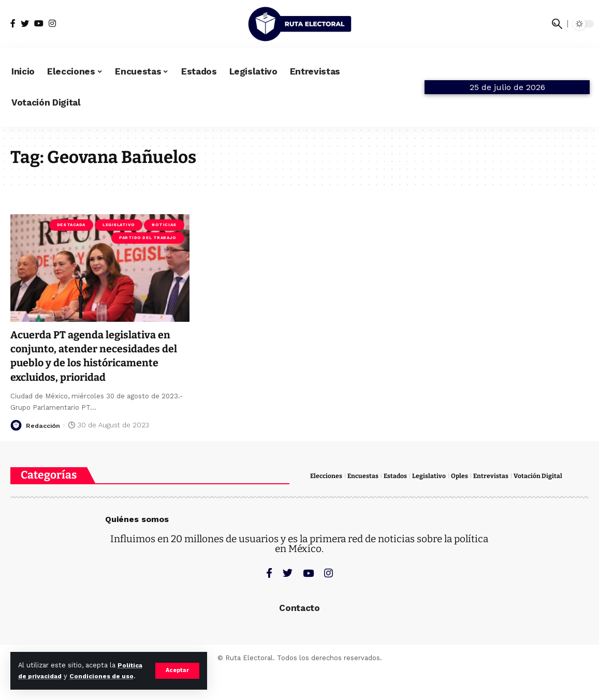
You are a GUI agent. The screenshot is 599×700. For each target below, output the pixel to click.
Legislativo (119, 225)
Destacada (71, 225)
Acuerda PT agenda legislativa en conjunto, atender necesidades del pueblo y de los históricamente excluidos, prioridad (99, 356)
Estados (398, 476)
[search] (557, 24)
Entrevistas (495, 476)
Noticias (164, 225)
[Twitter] (25, 24)
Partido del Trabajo (148, 238)
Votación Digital (543, 476)
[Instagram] (52, 24)
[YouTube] (39, 24)
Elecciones (327, 476)
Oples (463, 476)
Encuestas (365, 476)
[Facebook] (13, 24)
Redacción (44, 425)
